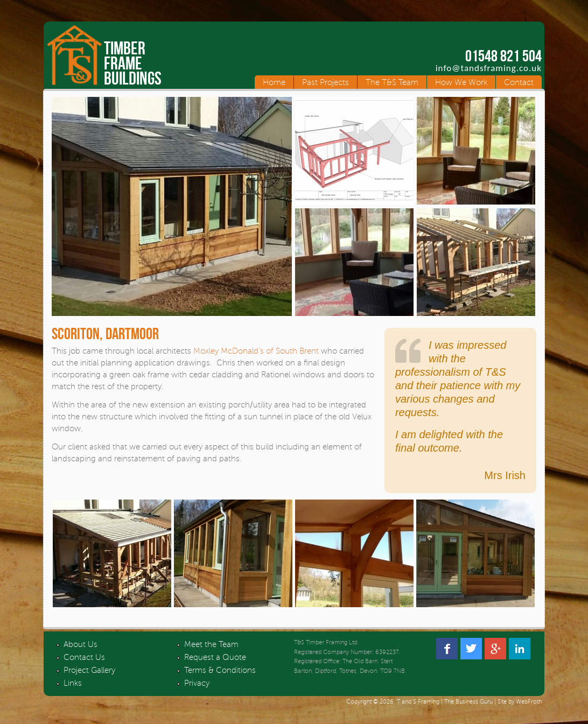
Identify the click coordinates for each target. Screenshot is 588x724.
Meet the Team (211, 644)
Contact (519, 82)
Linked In (520, 649)
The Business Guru (468, 702)
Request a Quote (215, 657)
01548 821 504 (503, 56)
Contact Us (84, 657)
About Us (80, 644)
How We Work (461, 82)
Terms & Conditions (220, 670)
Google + (495, 649)
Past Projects (325, 82)
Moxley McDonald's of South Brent (256, 351)
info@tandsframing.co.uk (489, 68)
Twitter (471, 649)
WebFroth (529, 702)
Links (73, 683)
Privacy (197, 683)
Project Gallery (89, 670)
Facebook (447, 649)
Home (274, 82)
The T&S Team (392, 82)
